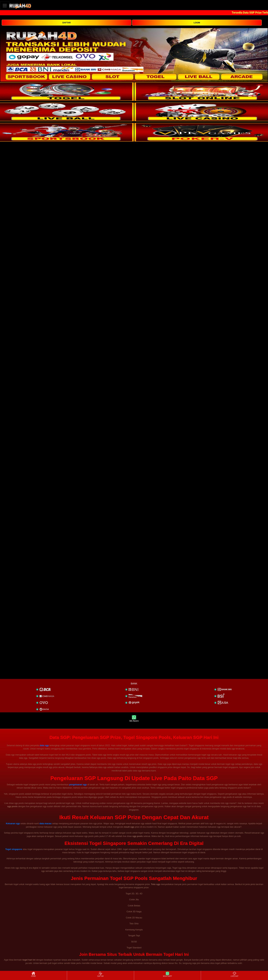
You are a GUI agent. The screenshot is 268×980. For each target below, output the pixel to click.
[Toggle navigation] (5, 6)
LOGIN (197, 23)
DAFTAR (67, 23)
